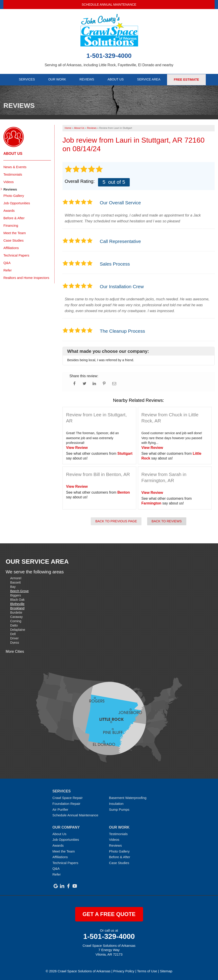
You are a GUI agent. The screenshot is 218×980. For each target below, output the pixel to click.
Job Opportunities (17, 203)
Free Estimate (187, 79)
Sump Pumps (119, 809)
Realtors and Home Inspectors (26, 277)
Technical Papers (16, 255)
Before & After (14, 218)
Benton (124, 492)
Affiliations (11, 248)
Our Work (57, 79)
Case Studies (13, 240)
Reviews (87, 79)
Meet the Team (15, 233)
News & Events (15, 167)
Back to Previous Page (116, 521)
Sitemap (166, 971)
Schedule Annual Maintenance (109, 5)
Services (27, 79)
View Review (77, 447)
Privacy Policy (124, 971)
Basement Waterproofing (128, 798)
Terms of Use (147, 971)
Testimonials (13, 174)
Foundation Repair (66, 803)
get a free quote (109, 914)
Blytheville (17, 604)
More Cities (15, 651)
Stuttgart (125, 453)
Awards (9, 210)
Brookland (17, 608)
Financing (11, 225)
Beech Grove (19, 591)
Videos (9, 182)
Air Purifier (60, 809)
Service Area (149, 79)
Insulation (116, 803)
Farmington (151, 503)
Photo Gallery (14, 195)
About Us (116, 79)
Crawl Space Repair (68, 798)
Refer (8, 270)
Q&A (7, 263)
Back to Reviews (167, 521)
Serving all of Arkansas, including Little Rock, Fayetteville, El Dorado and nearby (109, 65)
